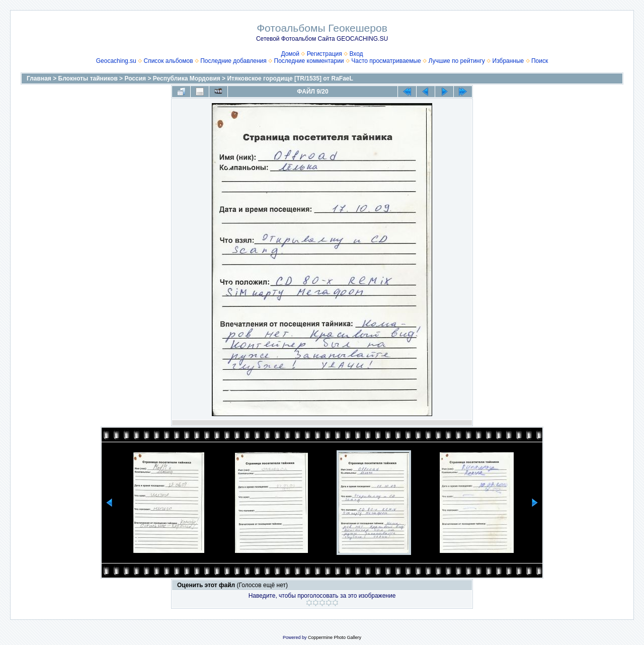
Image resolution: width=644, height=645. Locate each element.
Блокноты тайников (88, 78)
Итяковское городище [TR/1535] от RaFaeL (290, 78)
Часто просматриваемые (386, 61)
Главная (39, 78)
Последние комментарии (309, 61)
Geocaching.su (116, 61)
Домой (290, 54)
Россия (135, 78)
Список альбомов (168, 61)
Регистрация (325, 54)
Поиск (540, 61)
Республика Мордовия (187, 78)
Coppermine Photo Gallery (335, 637)
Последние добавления (233, 61)
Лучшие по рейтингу (456, 61)
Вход (356, 54)
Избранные (508, 61)
